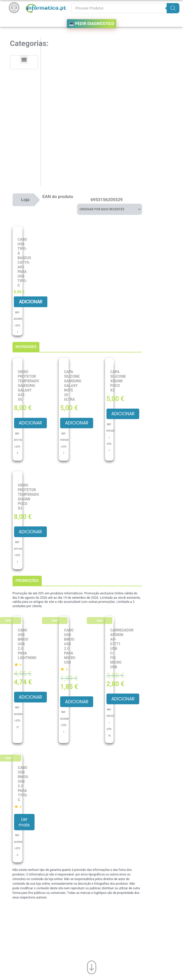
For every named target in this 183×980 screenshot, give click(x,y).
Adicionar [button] (31, 302)
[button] (24, 60)
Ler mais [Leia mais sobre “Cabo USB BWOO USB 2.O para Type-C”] (25, 822)
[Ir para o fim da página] (92, 967)
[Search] (173, 8)
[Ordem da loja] (110, 209)
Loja (25, 199)
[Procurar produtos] (125, 8)
